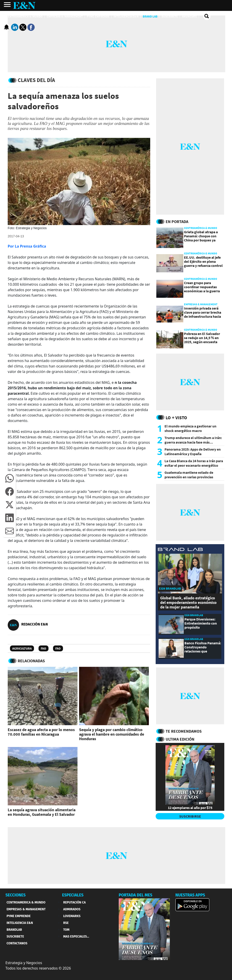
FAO (43, 648)
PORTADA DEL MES (135, 895)
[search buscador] (207, 16)
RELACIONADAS (31, 661)
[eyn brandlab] (180, 550)
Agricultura (22, 648)
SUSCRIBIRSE (190, 816)
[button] (10, 478)
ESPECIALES (73, 895)
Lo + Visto (176, 418)
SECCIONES (16, 895)
